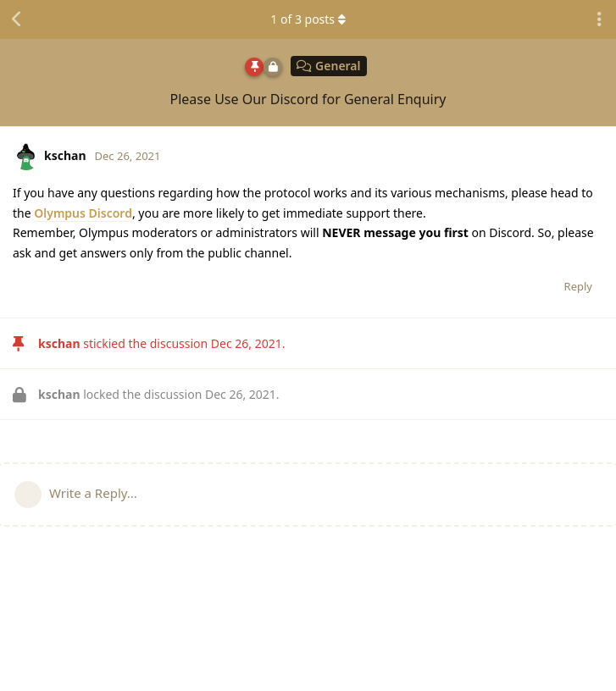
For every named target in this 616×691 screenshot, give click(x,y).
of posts (308, 19)
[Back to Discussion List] (17, 19)
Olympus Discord (83, 213)
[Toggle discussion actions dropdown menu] (599, 19)
